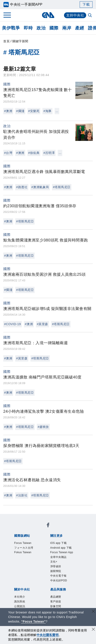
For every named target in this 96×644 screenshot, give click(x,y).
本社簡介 (20, 570)
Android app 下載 (52, 547)
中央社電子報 (40, 558)
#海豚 (47, 111)
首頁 (6, 41)
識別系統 (36, 570)
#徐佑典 (34, 153)
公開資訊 (52, 570)
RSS (69, 599)
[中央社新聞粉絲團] (13, 517)
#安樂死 (34, 111)
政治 (41, 28)
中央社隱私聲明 (48, 635)
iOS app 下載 (24, 547)
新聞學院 (20, 558)
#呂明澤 (49, 153)
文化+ (62, 553)
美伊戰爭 (11, 28)
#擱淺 (20, 111)
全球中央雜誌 (45, 553)
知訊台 (38, 599)
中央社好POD (65, 558)
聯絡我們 (24, 582)
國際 (54, 28)
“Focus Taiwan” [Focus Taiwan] (33, 621)
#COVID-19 (13, 324)
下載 (86, 4)
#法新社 (22, 495)
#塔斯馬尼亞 (62, 187)
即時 (28, 28)
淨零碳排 (76, 553)
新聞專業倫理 (28, 576)
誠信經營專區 (52, 576)
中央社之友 (54, 599)
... (57, 111)
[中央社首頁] (48, 15)
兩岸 (67, 28)
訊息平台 (68, 593)
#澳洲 (8, 111)
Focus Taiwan (25, 529)
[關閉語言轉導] (93, 612)
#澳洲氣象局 (40, 187)
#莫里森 (42, 324)
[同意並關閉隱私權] (93, 630)
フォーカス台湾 (51, 529)
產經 (80, 28)
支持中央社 (75, 15)
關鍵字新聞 (20, 41)
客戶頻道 (36, 593)
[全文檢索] (90, 16)
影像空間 (52, 593)
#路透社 (22, 187)
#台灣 (8, 153)
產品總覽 (20, 593)
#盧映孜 (43, 427)
